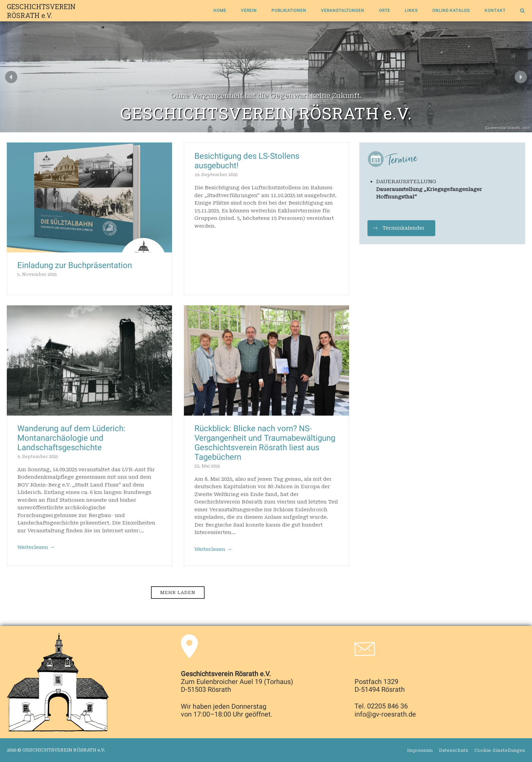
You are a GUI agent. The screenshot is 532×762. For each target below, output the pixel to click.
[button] (11, 77)
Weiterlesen (36, 548)
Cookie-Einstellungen (500, 750)
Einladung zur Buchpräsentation (75, 265)
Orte (385, 11)
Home (220, 11)
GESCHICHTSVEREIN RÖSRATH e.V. (41, 11)
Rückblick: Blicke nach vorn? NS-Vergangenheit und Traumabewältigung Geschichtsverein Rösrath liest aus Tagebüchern (265, 443)
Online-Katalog (451, 11)
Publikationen (289, 11)
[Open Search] (522, 11)
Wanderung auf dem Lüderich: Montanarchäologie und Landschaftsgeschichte (71, 438)
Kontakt (495, 11)
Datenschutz (454, 750)
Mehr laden (178, 593)
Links (411, 11)
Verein (249, 11)
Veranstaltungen (343, 11)
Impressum (420, 750)
